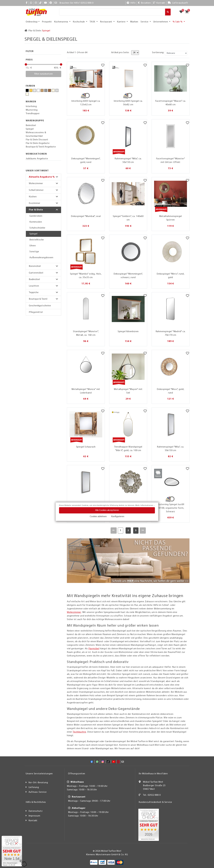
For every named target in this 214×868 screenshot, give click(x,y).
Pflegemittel (36, 312)
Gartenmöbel (36, 273)
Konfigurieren (118, 517)
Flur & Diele (36, 210)
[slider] (26, 64)
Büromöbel (35, 266)
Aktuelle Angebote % (42, 177)
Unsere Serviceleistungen (39, 774)
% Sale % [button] (178, 22)
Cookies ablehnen (98, 517)
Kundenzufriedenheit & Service (155, 802)
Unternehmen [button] (161, 22)
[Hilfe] (131, 3)
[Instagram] (36, 3)
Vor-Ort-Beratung (38, 783)
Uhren (33, 246)
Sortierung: (158, 53)
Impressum (34, 816)
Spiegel (33, 234)
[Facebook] (27, 3)
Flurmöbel (94, 649)
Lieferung (34, 787)
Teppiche (34, 293)
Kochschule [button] (79, 22)
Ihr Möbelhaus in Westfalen (153, 774)
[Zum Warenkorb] (188, 12)
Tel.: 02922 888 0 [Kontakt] (152, 795)
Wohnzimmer (36, 184)
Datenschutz (36, 811)
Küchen (33, 197)
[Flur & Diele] (35, 31)
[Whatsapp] (31, 3)
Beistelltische (37, 240)
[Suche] (112, 12)
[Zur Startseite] (26, 31)
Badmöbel (34, 279)
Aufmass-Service (38, 792)
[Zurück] (114, 531)
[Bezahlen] (144, 3)
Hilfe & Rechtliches (36, 802)
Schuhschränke (37, 228)
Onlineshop (32, 22)
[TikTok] (40, 3)
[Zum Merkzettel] (182, 12)
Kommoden (36, 222)
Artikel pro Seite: (120, 53)
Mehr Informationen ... (145, 505)
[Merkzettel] (103, 65)
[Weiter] (143, 531)
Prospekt (47, 22)
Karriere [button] (121, 22)
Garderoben (36, 216)
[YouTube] (46, 3)
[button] (43, 177)
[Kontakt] (159, 3)
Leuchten (34, 286)
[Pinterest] (51, 3)
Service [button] (145, 22)
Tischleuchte (79, 732)
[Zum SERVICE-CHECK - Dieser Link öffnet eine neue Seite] (12, 851)
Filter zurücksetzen (43, 74)
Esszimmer (35, 203)
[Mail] (56, 3)
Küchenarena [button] (61, 22)
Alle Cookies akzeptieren (107, 510)
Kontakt (33, 821)
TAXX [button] (93, 22)
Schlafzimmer (36, 190)
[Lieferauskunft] (178, 3)
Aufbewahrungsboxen (41, 258)
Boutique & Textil (38, 299)
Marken (134, 22)
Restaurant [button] (106, 22)
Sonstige (34, 252)
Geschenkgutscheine (40, 306)
